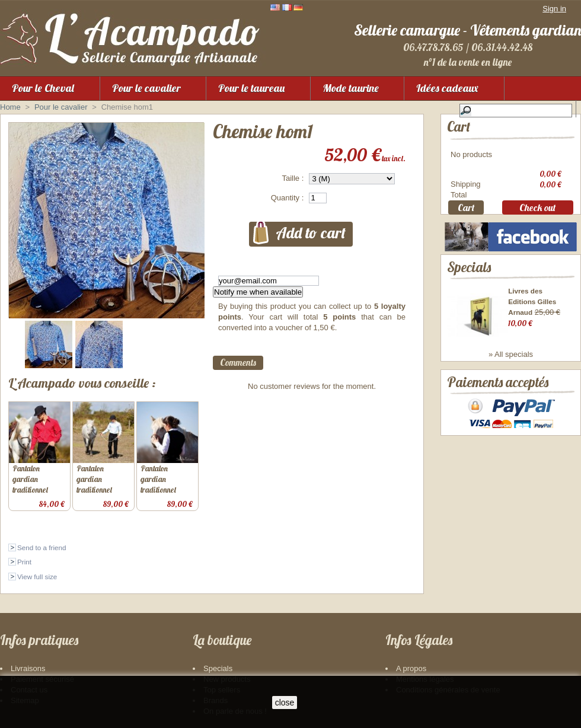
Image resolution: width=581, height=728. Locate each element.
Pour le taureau (251, 88)
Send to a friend (42, 547)
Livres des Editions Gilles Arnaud (532, 310)
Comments (238, 363)
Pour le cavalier (146, 88)
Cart (459, 127)
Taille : (293, 178)
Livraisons (28, 668)
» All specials (511, 363)
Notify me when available (258, 292)
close (285, 703)
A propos (411, 668)
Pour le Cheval (43, 88)
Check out (537, 209)
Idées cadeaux (447, 88)
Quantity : (288, 198)
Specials (469, 275)
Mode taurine (351, 88)
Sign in (554, 9)
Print (24, 562)
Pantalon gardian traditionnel (30, 479)
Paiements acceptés (498, 397)
